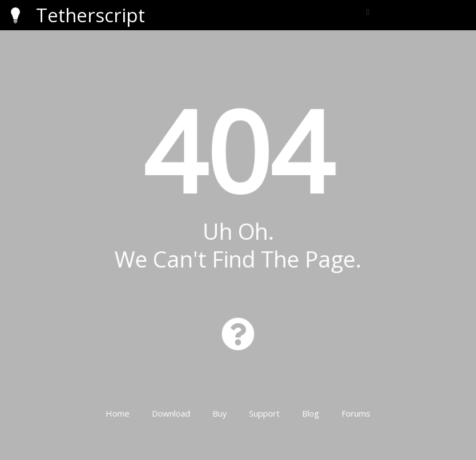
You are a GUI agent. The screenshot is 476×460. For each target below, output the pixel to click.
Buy (221, 404)
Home (124, 404)
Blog (307, 404)
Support (263, 404)
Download (174, 404)
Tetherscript (90, 15)
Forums (349, 404)
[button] (368, 12)
